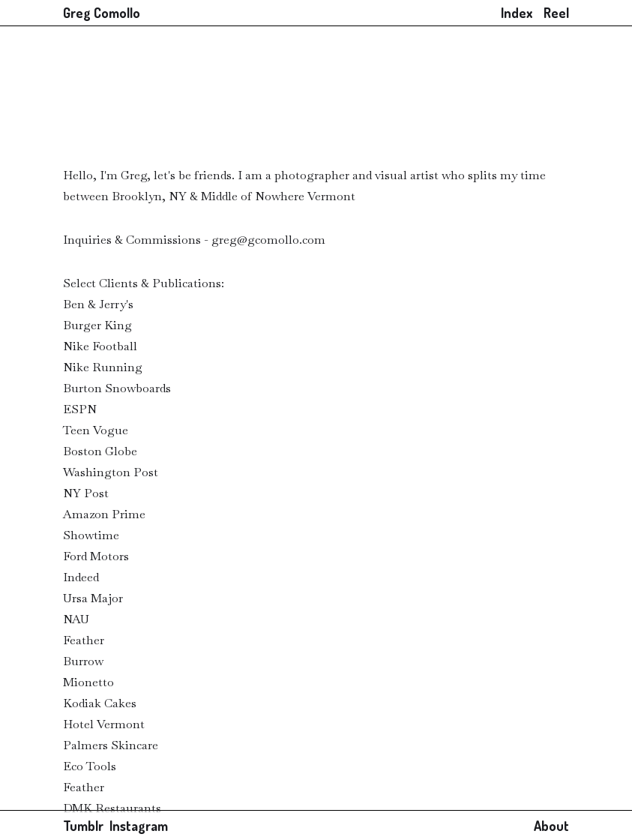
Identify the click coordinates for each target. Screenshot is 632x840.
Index (517, 13)
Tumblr (86, 826)
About (551, 826)
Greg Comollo (102, 13)
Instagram (139, 826)
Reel (556, 13)
